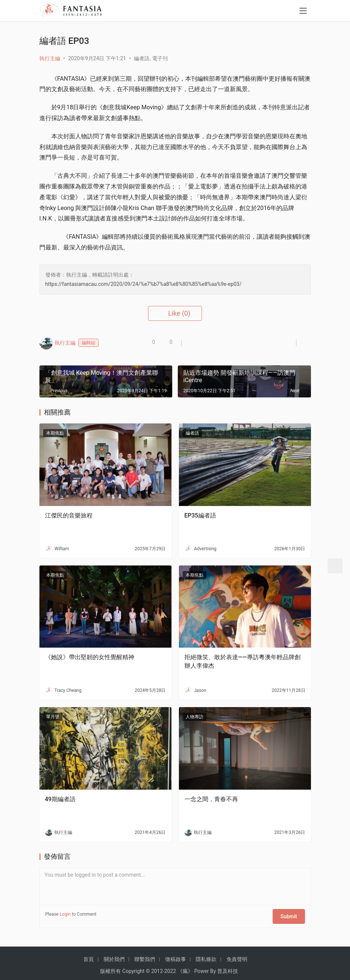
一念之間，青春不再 (211, 799)
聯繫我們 (145, 955)
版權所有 (110, 967)
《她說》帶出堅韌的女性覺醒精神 (90, 657)
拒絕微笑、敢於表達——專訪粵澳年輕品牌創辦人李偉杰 (243, 661)
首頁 (89, 955)
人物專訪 (195, 717)
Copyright (134, 967)
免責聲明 (237, 955)
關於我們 (114, 955)
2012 (157, 967)
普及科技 (228, 967)
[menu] (303, 12)
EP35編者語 (200, 515)
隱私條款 (206, 955)
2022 (170, 967)
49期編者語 (60, 799)
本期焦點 (55, 433)
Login (65, 914)
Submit (292, 914)
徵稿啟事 (176, 955)
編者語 (142, 58)
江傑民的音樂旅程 (69, 515)
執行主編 (50, 58)
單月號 (53, 717)
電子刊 (160, 58)
